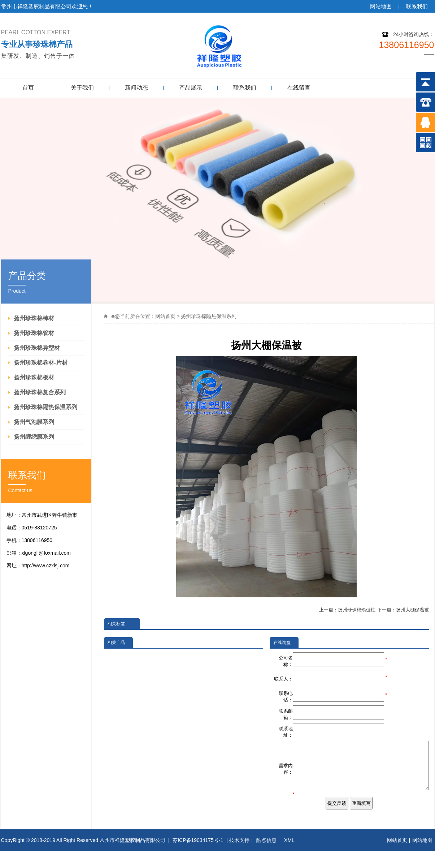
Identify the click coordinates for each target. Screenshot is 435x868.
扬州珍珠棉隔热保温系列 (45, 407)
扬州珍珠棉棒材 (34, 318)
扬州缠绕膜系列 (34, 437)
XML (290, 857)
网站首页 (165, 316)
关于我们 (82, 88)
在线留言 (299, 88)
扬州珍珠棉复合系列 (40, 392)
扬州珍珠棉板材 (34, 377)
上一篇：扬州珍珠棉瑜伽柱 (347, 610)
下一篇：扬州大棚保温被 (403, 610)
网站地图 (381, 6)
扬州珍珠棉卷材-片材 (41, 363)
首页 (28, 88)
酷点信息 (266, 857)
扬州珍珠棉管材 (34, 333)
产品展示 (191, 88)
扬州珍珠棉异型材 (37, 348)
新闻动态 (136, 88)
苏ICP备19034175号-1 (198, 857)
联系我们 (417, 6)
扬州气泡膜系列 (34, 422)
